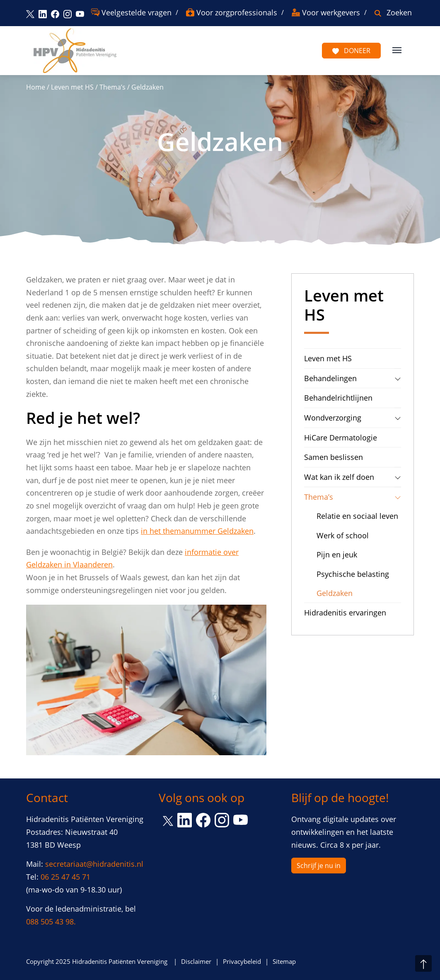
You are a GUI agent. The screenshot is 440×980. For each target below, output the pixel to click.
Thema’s (112, 87)
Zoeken (399, 12)
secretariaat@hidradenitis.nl (94, 864)
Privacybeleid (242, 961)
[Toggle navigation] (397, 49)
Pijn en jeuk (337, 554)
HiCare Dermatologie (341, 438)
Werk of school (343, 535)
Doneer (351, 51)
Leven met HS (72, 87)
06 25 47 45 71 (65, 877)
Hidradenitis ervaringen (345, 613)
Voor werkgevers (331, 12)
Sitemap (284, 961)
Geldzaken (335, 593)
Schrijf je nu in (319, 866)
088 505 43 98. (51, 922)
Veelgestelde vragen (137, 12)
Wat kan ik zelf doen (339, 477)
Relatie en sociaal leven (357, 516)
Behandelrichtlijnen (338, 398)
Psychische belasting (353, 574)
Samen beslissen (334, 457)
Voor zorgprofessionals (237, 12)
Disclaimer (196, 961)
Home (36, 87)
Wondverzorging (333, 418)
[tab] (398, 378)
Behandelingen (330, 378)
